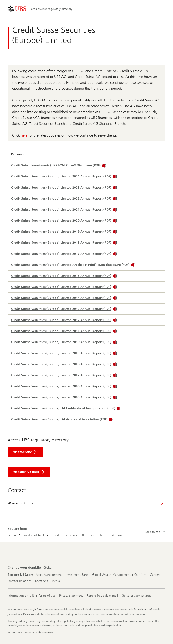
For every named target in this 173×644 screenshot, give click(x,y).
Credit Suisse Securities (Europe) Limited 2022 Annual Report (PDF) (64, 199)
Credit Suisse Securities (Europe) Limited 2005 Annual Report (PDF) (64, 397)
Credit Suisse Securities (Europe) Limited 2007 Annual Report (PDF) (64, 375)
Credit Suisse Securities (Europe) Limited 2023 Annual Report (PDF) (64, 188)
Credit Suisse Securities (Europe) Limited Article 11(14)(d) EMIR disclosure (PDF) (73, 265)
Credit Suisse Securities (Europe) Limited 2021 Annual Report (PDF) (64, 210)
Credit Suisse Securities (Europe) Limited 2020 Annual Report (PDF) (64, 221)
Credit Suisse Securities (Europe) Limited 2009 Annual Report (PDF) (64, 353)
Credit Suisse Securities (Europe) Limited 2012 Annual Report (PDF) (64, 320)
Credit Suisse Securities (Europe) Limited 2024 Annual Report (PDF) (64, 176)
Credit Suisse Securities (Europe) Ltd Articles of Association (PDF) (62, 419)
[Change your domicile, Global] (48, 568)
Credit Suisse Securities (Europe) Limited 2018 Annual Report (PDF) (64, 243)
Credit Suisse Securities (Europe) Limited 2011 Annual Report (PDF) (64, 331)
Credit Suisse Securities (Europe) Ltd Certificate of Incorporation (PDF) (66, 408)
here (24, 135)
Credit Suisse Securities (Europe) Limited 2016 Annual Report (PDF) (64, 276)
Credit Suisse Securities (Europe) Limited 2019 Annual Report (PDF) (64, 232)
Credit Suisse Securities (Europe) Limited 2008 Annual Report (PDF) (64, 364)
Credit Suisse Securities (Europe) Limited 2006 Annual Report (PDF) (64, 386)
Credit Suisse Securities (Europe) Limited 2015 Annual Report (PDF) (64, 287)
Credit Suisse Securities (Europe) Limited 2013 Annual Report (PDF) (64, 309)
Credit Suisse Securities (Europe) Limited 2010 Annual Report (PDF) (64, 342)
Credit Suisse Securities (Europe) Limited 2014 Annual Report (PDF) (64, 298)
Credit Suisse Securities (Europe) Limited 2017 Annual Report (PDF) (64, 254)
